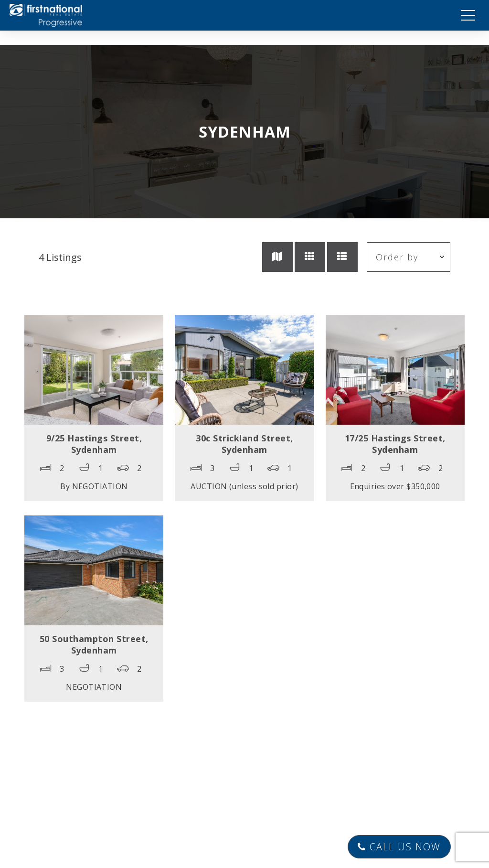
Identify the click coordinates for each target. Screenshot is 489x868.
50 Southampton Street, (94, 644)
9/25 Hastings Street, (94, 444)
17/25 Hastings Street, (395, 444)
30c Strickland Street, (244, 444)
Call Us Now (399, 847)
